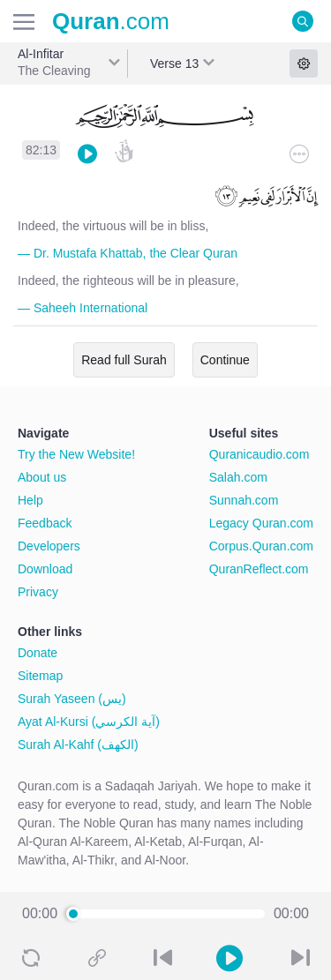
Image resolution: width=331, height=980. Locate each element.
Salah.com (238, 477)
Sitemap (40, 676)
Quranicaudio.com (260, 454)
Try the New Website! (76, 454)
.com (111, 21)
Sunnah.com (244, 500)
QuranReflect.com (259, 569)
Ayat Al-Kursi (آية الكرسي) (89, 722)
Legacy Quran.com (261, 523)
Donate (38, 653)
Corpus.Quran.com (261, 546)
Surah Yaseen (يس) (72, 699)
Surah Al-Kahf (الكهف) (78, 744)
